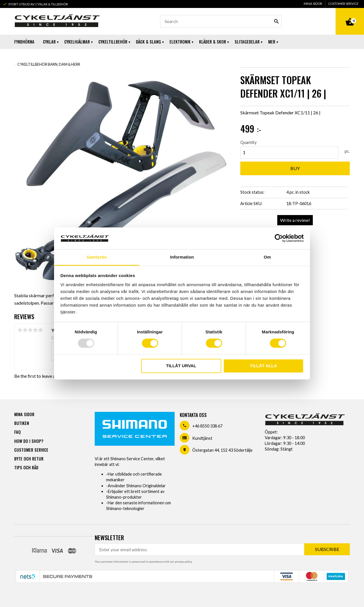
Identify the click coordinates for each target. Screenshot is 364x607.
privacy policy (183, 561)
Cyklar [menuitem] (49, 42)
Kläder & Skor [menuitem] (213, 42)
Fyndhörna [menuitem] (24, 42)
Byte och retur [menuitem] (29, 459)
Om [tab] (267, 257)
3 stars (30, 330)
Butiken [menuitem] (22, 423)
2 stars (25, 330)
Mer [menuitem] (272, 42)
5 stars (40, 330)
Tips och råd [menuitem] (26, 467)
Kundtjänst (202, 438)
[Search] (276, 21)
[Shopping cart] (350, 15)
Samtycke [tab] (97, 257)
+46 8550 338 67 (207, 426)
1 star (20, 330)
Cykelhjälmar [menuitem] (77, 42)
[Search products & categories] (221, 21)
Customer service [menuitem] (343, 4)
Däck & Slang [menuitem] (148, 42)
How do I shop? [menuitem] (29, 441)
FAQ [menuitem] (17, 432)
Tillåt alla (263, 366)
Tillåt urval (181, 366)
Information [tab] (182, 257)
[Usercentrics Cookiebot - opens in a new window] (279, 238)
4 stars (35, 330)
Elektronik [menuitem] (180, 42)
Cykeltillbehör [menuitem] (113, 42)
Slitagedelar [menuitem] (247, 42)
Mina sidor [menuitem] (313, 4)
